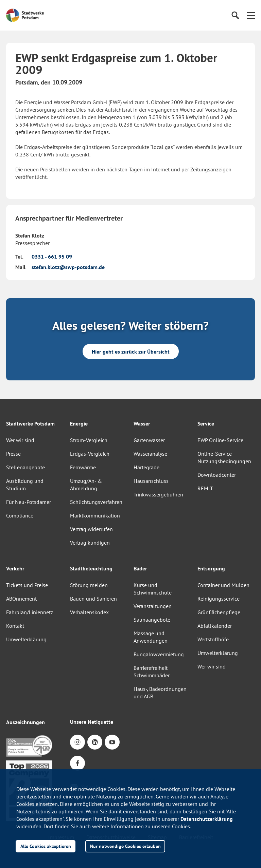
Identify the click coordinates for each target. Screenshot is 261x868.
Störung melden (89, 585)
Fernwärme (83, 467)
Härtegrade (146, 467)
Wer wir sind (20, 440)
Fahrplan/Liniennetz (30, 612)
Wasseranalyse (150, 454)
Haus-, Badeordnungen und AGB (160, 693)
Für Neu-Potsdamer (29, 502)
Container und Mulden (223, 585)
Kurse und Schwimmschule (153, 589)
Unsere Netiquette (92, 722)
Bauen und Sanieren (93, 599)
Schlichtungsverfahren (96, 502)
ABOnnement (21, 599)
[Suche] (235, 15)
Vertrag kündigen (90, 543)
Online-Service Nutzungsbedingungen (224, 457)
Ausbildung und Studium (25, 485)
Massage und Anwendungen (151, 637)
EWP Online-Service (220, 440)
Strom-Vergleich (89, 440)
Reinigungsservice (219, 599)
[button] (251, 15)
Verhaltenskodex (89, 612)
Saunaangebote (152, 620)
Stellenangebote (25, 467)
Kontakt (15, 626)
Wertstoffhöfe (213, 639)
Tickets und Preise (27, 585)
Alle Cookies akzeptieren (46, 846)
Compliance (20, 515)
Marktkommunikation (95, 515)
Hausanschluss (151, 481)
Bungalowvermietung (159, 654)
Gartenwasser (149, 440)
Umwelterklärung (26, 639)
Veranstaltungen (153, 606)
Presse (13, 454)
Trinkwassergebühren (158, 494)
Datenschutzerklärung (207, 819)
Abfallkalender (215, 626)
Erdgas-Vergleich (90, 454)
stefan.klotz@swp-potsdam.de (68, 267)
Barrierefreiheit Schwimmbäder (152, 672)
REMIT (205, 488)
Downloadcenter (217, 475)
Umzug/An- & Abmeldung (86, 485)
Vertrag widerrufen (91, 529)
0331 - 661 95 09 (52, 257)
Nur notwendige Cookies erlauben (125, 846)
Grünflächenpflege (219, 612)
